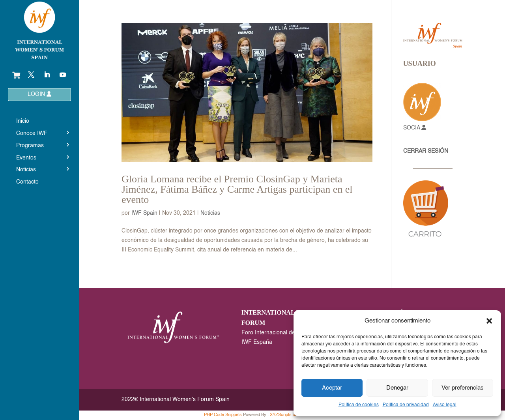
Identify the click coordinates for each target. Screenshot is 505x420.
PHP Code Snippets (223, 415)
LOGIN (39, 94)
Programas (30, 146)
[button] (489, 321)
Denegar (397, 388)
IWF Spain (144, 213)
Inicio (23, 121)
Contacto (27, 182)
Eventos (26, 158)
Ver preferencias (463, 388)
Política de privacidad (406, 405)
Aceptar (332, 388)
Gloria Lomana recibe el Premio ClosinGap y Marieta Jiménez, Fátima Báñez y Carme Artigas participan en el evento (237, 189)
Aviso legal (445, 405)
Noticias (26, 170)
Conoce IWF (32, 133)
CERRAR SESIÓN (426, 151)
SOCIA (415, 128)
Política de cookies (359, 405)
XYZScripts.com (285, 415)
